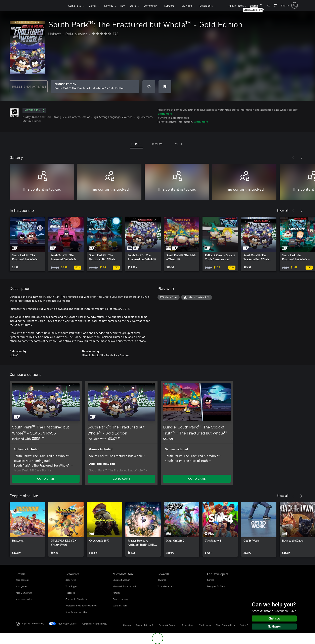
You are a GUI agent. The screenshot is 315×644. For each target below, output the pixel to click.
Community (150, 6)
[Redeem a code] (165, 87)
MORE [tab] (179, 144)
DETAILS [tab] (136, 144)
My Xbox (187, 6)
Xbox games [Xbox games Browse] (21, 586)
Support (169, 6)
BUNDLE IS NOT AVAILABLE (29, 86)
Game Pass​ (75, 6)
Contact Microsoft (145, 625)
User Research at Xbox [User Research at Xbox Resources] (77, 612)
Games (93, 6)
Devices (109, 6)
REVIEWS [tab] (158, 144)
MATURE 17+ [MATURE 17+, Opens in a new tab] (34, 110)
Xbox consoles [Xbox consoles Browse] (22, 580)
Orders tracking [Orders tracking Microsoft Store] (120, 599)
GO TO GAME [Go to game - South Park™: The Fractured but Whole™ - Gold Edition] (121, 479)
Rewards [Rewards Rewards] (162, 580)
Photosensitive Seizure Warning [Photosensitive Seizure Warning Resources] (81, 606)
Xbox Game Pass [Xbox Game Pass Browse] (24, 593)
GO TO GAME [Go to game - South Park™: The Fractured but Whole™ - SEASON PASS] (46, 479)
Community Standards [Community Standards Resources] (76, 599)
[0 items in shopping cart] (272, 5)
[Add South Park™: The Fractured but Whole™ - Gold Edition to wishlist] (149, 87)
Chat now (274, 618)
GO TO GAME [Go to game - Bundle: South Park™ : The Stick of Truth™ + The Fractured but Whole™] (197, 479)
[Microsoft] (29, 6)
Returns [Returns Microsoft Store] (117, 593)
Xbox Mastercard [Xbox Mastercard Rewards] (166, 586)
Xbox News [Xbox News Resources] (71, 580)
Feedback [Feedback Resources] (70, 593)
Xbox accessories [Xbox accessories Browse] (24, 599)
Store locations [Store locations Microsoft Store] (120, 606)
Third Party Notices (226, 625)
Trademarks (205, 625)
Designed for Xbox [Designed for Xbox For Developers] (216, 586)
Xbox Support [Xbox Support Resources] (72, 586)
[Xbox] (56, 6)
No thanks (274, 627)
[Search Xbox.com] (256, 5)
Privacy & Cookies (168, 625)
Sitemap (127, 625)
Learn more (165, 114)
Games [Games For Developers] (211, 580)
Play (122, 6)
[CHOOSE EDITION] (95, 87)
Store (133, 6)
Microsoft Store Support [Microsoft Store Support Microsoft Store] (124, 586)
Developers (206, 6)
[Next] (301, 158)
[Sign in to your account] (289, 5)
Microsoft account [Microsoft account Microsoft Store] (121, 580)
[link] (27, 244)
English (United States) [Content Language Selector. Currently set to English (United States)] (33, 623)
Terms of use (188, 625)
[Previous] (293, 158)
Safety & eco (246, 625)
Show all (283, 210)
